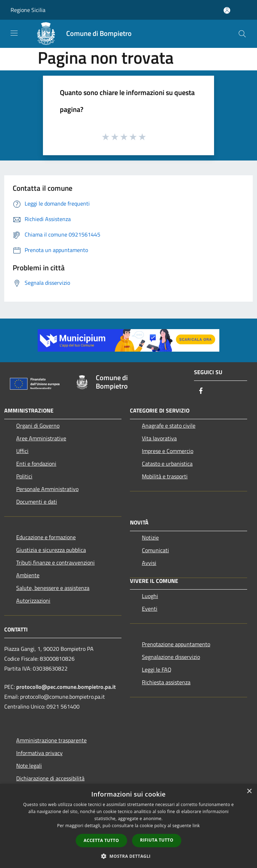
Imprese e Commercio (168, 451)
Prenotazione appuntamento (176, 644)
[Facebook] (201, 391)
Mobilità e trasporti (165, 476)
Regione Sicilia (28, 10)
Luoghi (150, 596)
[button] (128, 856)
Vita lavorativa (159, 438)
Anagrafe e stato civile (169, 426)
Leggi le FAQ (157, 669)
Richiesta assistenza (166, 682)
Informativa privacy (39, 753)
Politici (24, 476)
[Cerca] (242, 34)
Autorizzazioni (33, 600)
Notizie (150, 537)
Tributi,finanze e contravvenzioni (55, 562)
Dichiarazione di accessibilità (50, 778)
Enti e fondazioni (36, 464)
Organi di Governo (38, 426)
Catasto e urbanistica (167, 464)
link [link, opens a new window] (196, 826)
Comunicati (155, 550)
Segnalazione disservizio (171, 657)
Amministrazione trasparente (51, 740)
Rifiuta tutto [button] (157, 840)
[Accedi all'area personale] (227, 10)
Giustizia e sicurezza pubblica (51, 550)
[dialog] (128, 826)
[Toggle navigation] (14, 33)
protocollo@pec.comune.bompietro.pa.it (66, 687)
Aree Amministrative (41, 438)
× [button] (249, 791)
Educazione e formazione (46, 537)
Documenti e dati (37, 502)
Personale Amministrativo (47, 489)
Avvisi (149, 563)
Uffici (22, 451)
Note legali (29, 766)
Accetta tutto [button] (101, 840)
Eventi (150, 609)
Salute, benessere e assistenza (53, 588)
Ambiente (28, 575)
